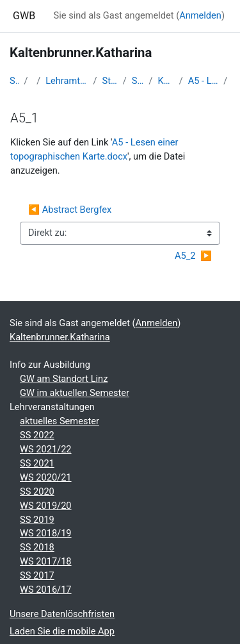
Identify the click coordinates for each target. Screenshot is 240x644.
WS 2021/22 (46, 449)
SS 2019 (37, 520)
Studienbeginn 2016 (138, 81)
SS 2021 (37, 463)
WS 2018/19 (46, 533)
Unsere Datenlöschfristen (62, 614)
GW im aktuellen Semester (75, 393)
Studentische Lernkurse (110, 81)
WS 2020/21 (46, 477)
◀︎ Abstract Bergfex (71, 210)
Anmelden (200, 15)
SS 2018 (37, 547)
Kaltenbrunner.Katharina (166, 81)
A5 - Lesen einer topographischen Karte (204, 81)
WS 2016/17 (46, 590)
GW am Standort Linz (64, 379)
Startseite (14, 81)
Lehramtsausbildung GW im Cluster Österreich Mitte (67, 81)
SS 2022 (37, 435)
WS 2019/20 (46, 506)
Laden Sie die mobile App (62, 631)
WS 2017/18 (46, 561)
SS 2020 (37, 491)
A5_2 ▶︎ (193, 256)
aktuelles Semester (60, 421)
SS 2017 (37, 575)
